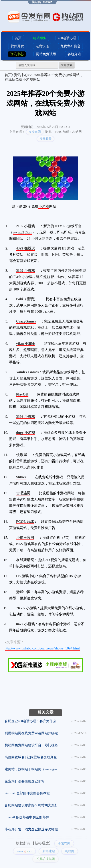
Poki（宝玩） (27, 299)
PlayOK (22, 394)
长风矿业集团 (45, 859)
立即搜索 (67, 65)
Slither (21, 477)
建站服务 (40, 38)
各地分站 (74, 54)
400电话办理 (67, 38)
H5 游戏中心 (26, 576)
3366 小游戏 (26, 417)
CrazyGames (26, 321)
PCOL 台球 (25, 522)
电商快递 (42, 46)
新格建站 (49, 851)
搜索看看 (45, 139)
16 (38, 343)
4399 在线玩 (26, 248)
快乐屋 (22, 455)
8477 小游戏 (26, 624)
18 (38, 321)
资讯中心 (17, 54)
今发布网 (35, 132)
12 (37, 225)
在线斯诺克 (25, 560)
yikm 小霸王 (26, 344)
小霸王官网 (25, 538)
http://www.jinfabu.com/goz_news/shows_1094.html (42, 648)
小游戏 (44, 206)
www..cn (24, 851)
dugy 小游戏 (26, 433)
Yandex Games (28, 372)
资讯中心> (22, 75)
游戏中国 (23, 592)
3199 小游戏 (26, 271)
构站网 (70, 851)
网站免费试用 (46, 54)
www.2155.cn (23, 232)
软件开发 (17, 46)
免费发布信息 (70, 46)
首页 (18, 38)
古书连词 (23, 493)
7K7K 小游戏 (27, 608)
